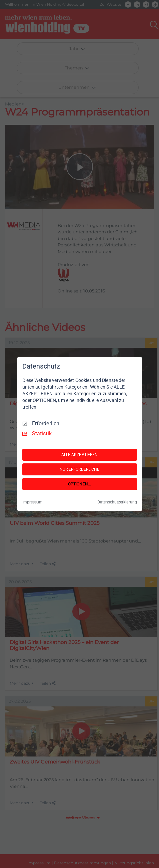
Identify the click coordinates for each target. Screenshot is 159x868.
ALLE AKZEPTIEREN (80, 455)
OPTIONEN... (79, 484)
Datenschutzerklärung (117, 502)
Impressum (32, 502)
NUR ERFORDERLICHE (80, 469)
